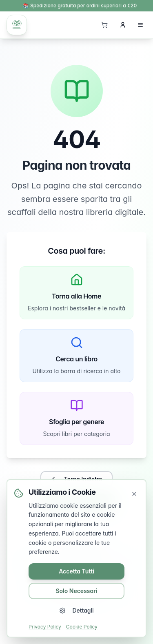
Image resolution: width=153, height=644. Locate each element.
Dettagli (76, 610)
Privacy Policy (45, 627)
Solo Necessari (76, 591)
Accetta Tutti (76, 571)
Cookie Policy (82, 627)
